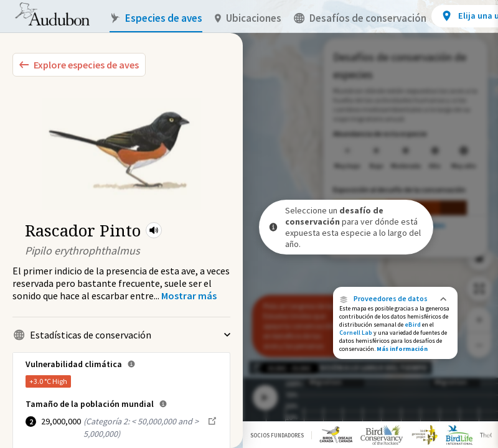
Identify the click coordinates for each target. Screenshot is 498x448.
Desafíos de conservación (360, 18)
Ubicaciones (248, 18)
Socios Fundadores (277, 435)
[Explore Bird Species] (79, 65)
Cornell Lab (356, 333)
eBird (413, 324)
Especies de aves (156, 18)
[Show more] (189, 296)
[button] (154, 230)
